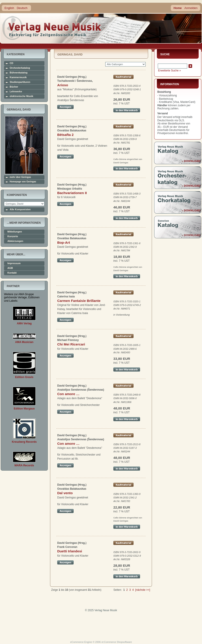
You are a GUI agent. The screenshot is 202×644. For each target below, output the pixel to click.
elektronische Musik (21, 96)
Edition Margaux (24, 409)
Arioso (63, 85)
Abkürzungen (15, 241)
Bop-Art (64, 242)
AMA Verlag (24, 323)
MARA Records (24, 465)
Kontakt (12, 273)
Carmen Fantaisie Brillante (79, 301)
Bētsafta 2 (65, 135)
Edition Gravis (24, 377)
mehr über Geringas (20, 177)
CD (11, 63)
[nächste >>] (143, 590)
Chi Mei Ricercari (71, 344)
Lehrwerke (16, 92)
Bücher (14, 87)
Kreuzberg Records (24, 442)
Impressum (14, 263)
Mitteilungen (15, 232)
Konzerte (13, 236)
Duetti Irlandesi (70, 551)
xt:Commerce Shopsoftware (117, 642)
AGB (10, 268)
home (52, 28)
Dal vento (65, 493)
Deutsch (22, 8)
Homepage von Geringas (23, 182)
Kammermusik (18, 77)
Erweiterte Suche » (169, 71)
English (9, 8)
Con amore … (68, 394)
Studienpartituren (20, 82)
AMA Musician (24, 342)
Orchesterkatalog (20, 68)
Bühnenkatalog (19, 73)
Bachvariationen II (72, 193)
